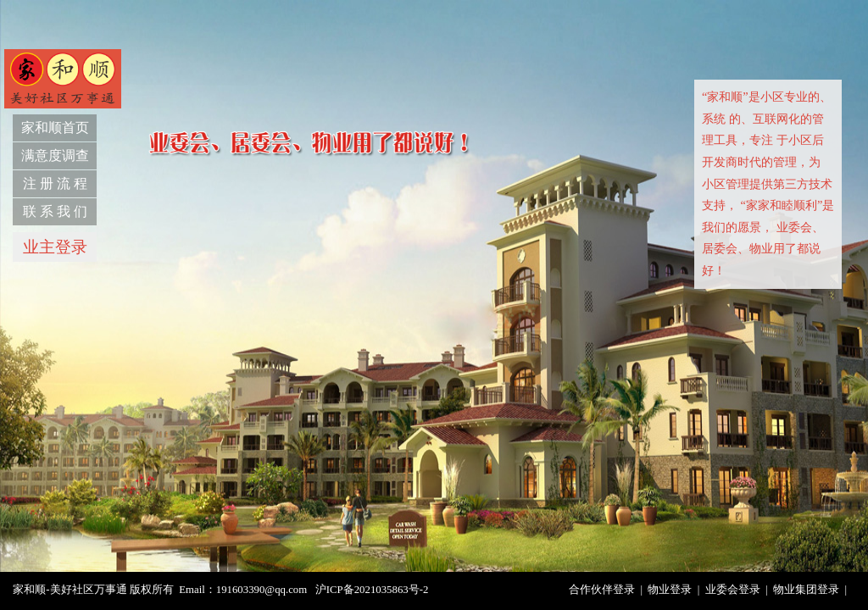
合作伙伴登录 (602, 590)
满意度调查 (55, 155)
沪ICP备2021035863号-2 (372, 590)
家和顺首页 (55, 128)
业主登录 (55, 247)
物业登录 (670, 590)
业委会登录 (733, 590)
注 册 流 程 (55, 183)
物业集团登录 (806, 590)
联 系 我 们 (55, 211)
